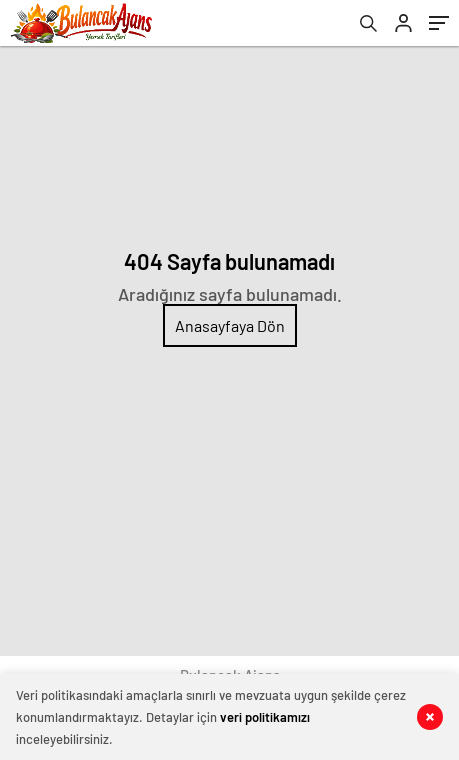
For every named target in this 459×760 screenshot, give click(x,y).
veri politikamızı (265, 717)
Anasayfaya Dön (230, 325)
